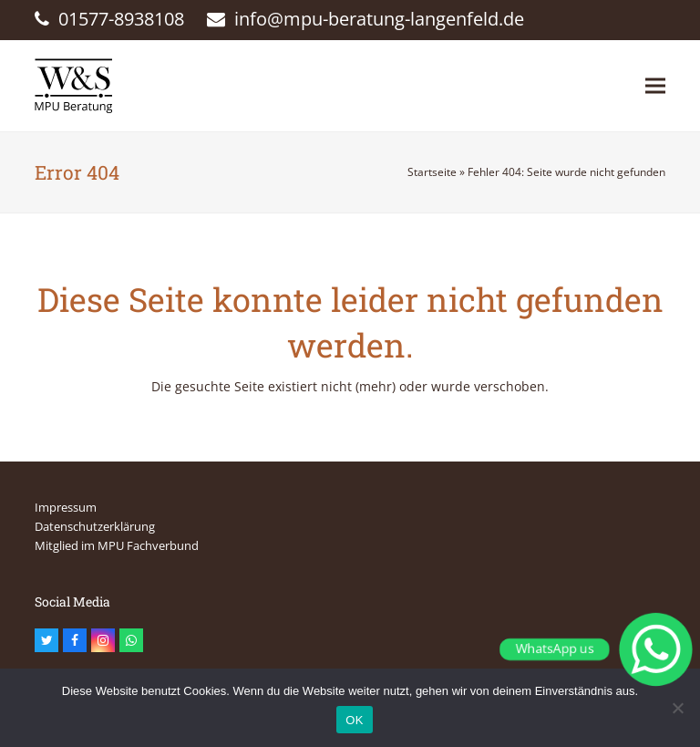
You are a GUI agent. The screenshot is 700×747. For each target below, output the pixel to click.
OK (354, 720)
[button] (655, 85)
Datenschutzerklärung (95, 526)
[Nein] (677, 708)
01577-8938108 (121, 19)
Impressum (66, 507)
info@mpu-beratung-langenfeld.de (379, 19)
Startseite (432, 172)
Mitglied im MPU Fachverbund (117, 545)
